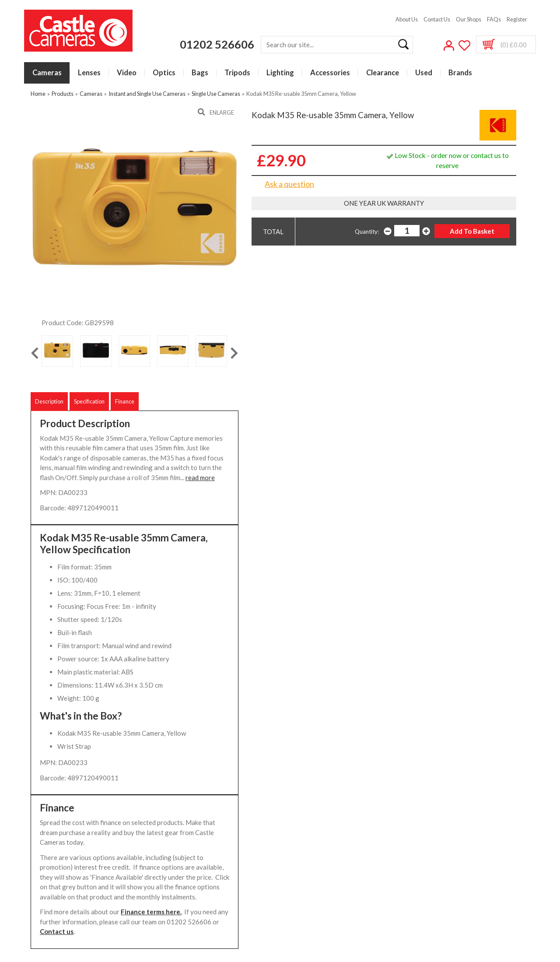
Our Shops (469, 19)
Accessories (330, 73)
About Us (407, 19)
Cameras (47, 73)
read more (200, 477)
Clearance (383, 73)
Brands (460, 73)
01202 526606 (217, 44)
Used (424, 73)
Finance (125, 401)
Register (517, 19)
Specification (89, 401)
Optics (164, 73)
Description (49, 401)
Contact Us (437, 19)
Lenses (89, 73)
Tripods (237, 73)
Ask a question (289, 184)
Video (127, 73)
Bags (200, 73)
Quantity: (367, 232)
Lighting (280, 73)
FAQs (494, 19)
